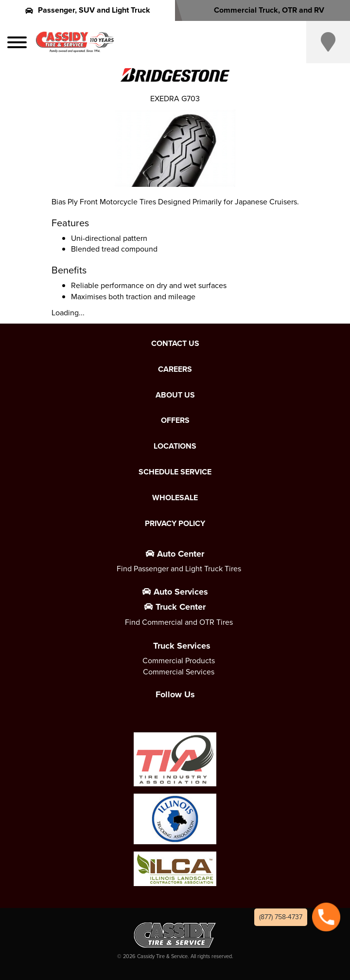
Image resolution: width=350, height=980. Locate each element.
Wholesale (175, 498)
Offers (175, 420)
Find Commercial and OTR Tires (179, 622)
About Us (175, 395)
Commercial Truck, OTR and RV (263, 10)
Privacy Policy (175, 524)
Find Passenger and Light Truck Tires (179, 569)
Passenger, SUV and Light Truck (88, 10)
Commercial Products (179, 661)
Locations (175, 446)
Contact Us (175, 344)
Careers (175, 369)
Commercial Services (179, 672)
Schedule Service (175, 472)
